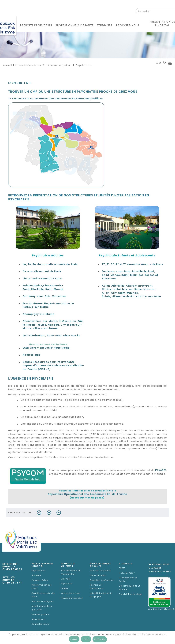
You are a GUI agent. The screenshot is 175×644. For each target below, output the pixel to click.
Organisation (39, 571)
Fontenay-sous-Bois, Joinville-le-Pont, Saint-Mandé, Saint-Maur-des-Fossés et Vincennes (130, 275)
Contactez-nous (40, 624)
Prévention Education (72, 598)
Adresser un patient (60, 65)
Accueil (7, 65)
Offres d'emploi (98, 576)
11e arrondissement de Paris (42, 272)
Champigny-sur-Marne (39, 314)
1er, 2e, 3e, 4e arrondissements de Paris (50, 265)
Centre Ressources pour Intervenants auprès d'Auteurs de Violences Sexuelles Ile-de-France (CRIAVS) (54, 366)
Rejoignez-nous (127, 25)
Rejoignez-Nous (159, 565)
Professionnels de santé (74, 25)
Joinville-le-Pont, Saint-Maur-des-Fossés (51, 336)
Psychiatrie (67, 584)
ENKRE (122, 568)
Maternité (66, 579)
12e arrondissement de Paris (42, 279)
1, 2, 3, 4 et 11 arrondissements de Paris (133, 265)
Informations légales (43, 602)
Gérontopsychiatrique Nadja (46, 348)
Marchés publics (40, 615)
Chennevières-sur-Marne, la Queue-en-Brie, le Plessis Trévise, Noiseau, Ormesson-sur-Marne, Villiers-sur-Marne (53, 325)
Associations (39, 619)
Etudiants (104, 25)
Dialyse (65, 589)
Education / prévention (102, 580)
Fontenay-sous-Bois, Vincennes (45, 297)
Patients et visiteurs (36, 25)
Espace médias (40, 580)
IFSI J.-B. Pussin (127, 573)
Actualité (36, 576)
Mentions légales (160, 572)
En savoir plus (100, 639)
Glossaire (155, 568)
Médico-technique (70, 593)
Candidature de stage (131, 594)
